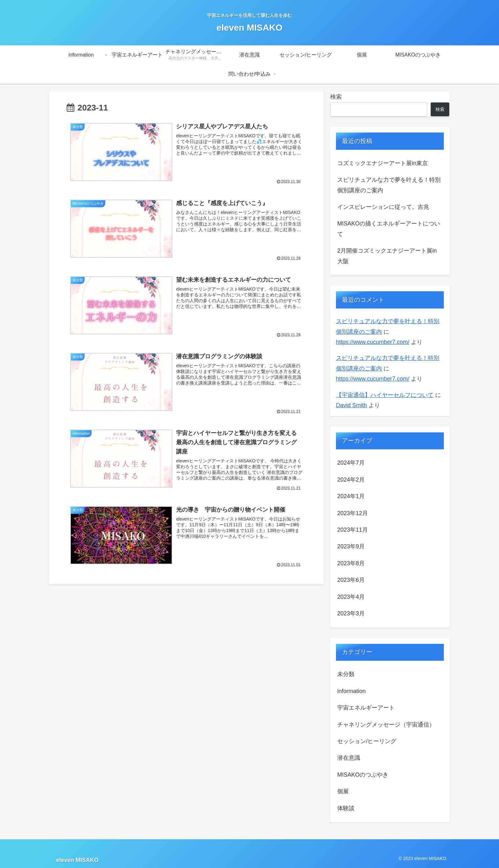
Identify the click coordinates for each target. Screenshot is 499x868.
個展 (343, 791)
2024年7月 (351, 463)
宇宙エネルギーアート (366, 708)
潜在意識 (349, 758)
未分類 (346, 674)
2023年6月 (351, 580)
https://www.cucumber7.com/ (373, 342)
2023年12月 (353, 513)
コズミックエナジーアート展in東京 (383, 163)
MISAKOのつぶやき (363, 775)
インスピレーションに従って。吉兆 (383, 207)
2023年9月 (351, 546)
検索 (336, 97)
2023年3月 (351, 613)
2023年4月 (351, 597)
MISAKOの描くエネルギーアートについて (389, 229)
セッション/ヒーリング (367, 741)
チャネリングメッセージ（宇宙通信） (386, 725)
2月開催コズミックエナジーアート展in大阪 (387, 256)
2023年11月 (353, 530)
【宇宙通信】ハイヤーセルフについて (385, 395)
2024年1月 (351, 496)
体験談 (346, 808)
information (351, 691)
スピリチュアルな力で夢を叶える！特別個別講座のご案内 (389, 185)
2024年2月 (351, 480)
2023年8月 (351, 563)
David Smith (351, 405)
